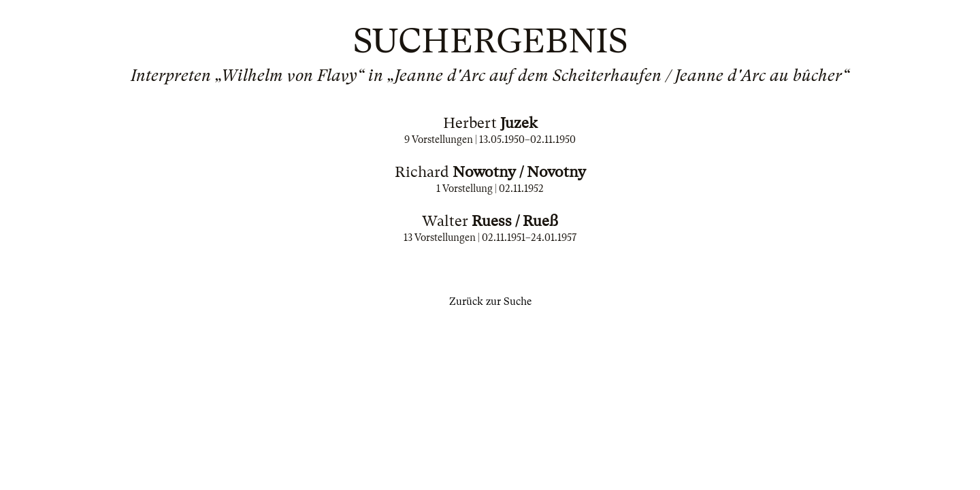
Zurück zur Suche (490, 301)
